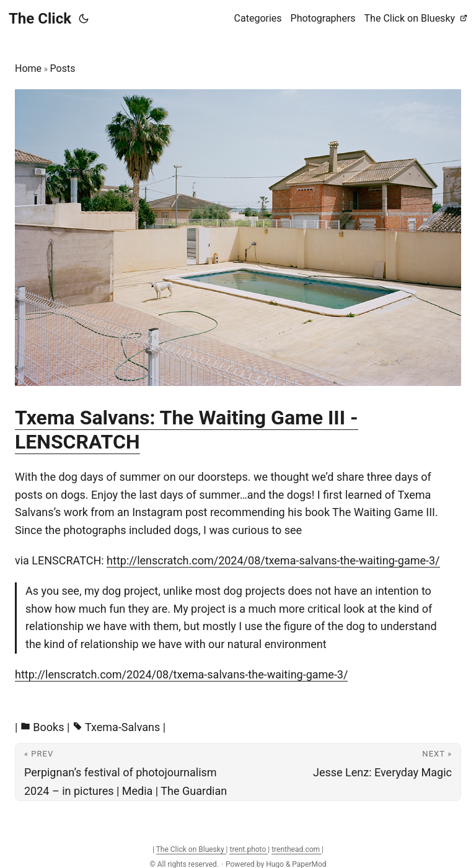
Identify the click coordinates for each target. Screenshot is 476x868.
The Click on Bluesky (191, 849)
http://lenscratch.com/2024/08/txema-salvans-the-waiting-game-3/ (273, 560)
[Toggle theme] (84, 19)
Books (48, 727)
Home (28, 68)
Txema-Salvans (122, 727)
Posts (63, 68)
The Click (40, 19)
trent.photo (249, 849)
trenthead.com (297, 849)
